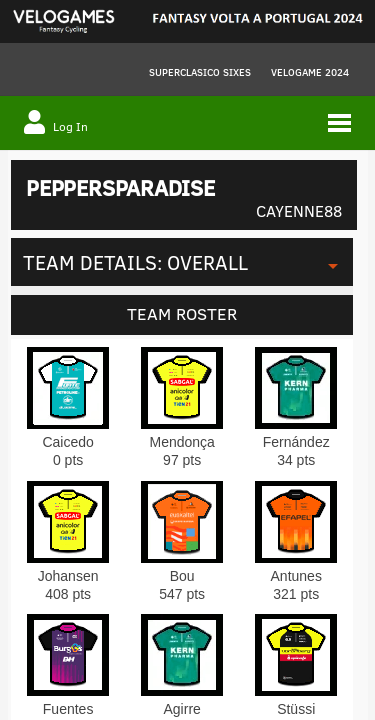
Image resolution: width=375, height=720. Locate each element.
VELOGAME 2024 (310, 72)
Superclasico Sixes (200, 72)
